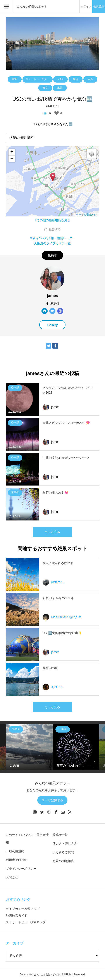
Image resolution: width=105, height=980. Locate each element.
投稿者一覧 (60, 835)
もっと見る (52, 532)
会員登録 (99, 7)
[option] (29, 747)
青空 (45, 88)
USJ (15, 79)
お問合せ (12, 877)
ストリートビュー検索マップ (26, 922)
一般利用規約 (15, 851)
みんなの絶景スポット (32, 7)
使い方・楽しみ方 (65, 843)
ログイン (86, 7)
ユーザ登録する (52, 800)
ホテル (60, 79)
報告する (55, 229)
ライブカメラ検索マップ (23, 909)
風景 (60, 88)
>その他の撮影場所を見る (52, 220)
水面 (90, 79)
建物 (76, 79)
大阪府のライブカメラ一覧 (52, 243)
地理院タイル (91, 214)
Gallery (52, 325)
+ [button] (12, 152)
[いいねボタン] (57, 113)
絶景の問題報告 (63, 861)
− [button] (12, 159)
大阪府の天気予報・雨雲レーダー (52, 238)
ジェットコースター (38, 79)
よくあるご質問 (63, 852)
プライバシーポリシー (21, 869)
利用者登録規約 (17, 860)
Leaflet (78, 214)
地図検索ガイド (17, 916)
